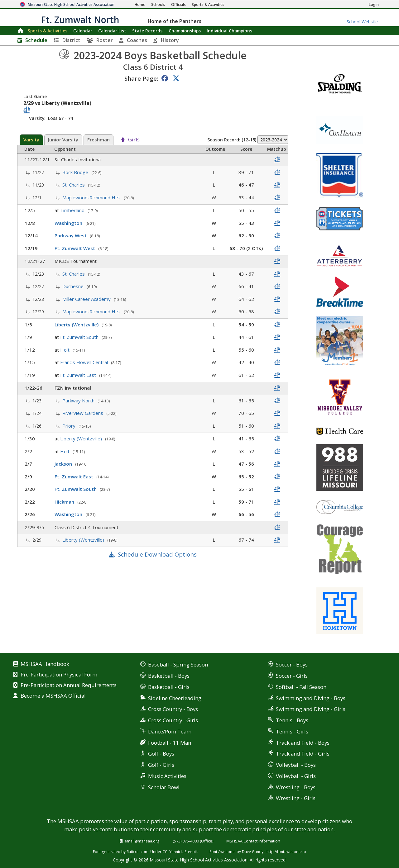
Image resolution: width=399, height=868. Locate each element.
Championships (185, 31)
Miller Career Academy (87, 299)
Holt (65, 350)
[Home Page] (140, 5)
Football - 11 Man (170, 743)
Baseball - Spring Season (178, 664)
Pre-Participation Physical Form (59, 675)
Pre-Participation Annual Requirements (69, 685)
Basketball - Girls (169, 687)
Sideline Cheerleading (175, 698)
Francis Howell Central (85, 362)
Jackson (64, 464)
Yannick (176, 851)
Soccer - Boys (292, 664)
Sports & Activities (48, 31)
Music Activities (167, 776)
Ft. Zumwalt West (75, 248)
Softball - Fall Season (301, 687)
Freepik (191, 851)
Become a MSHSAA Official (53, 696)
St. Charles (74, 185)
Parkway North (79, 401)
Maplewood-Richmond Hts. (92, 197)
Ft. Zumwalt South (80, 337)
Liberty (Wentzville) (77, 325)
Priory (70, 426)
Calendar (83, 31)
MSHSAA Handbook (45, 664)
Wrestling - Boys (296, 787)
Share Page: (141, 78)
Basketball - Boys (169, 676)
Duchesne (74, 286)
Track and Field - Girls (303, 754)
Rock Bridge (76, 172)
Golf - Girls (161, 765)
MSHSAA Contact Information (253, 841)
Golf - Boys (161, 754)
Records (147, 31)
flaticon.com (137, 851)
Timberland (73, 210)
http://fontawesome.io (286, 851)
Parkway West (71, 235)
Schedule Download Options (157, 554)
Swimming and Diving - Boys (311, 698)
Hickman (65, 502)
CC (165, 851)
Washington (69, 223)
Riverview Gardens (83, 413)
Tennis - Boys (292, 720)
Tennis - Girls (292, 731)
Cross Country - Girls (173, 720)
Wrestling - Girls (296, 798)
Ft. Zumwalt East (79, 375)
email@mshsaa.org (142, 841)
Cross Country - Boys (173, 709)
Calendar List (112, 31)
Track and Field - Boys (303, 743)
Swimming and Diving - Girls (311, 709)
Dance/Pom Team (170, 731)
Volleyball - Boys (296, 765)
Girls (134, 140)
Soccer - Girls (292, 676)
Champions (229, 31)
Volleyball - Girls (296, 776)
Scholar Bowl (164, 787)
